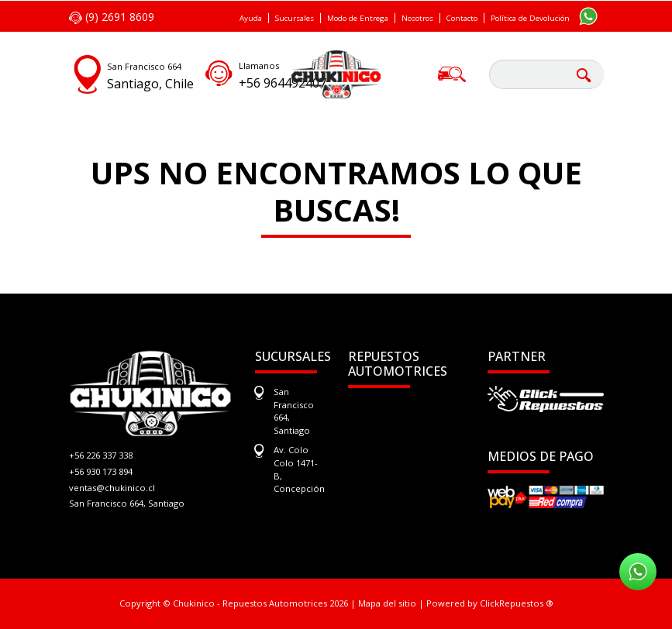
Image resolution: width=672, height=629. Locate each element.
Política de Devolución (530, 18)
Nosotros (417, 18)
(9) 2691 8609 (112, 17)
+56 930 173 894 (101, 471)
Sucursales (295, 18)
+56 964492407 (283, 83)
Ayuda (251, 18)
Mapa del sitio (387, 603)
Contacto (462, 18)
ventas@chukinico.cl (112, 488)
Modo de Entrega (358, 18)
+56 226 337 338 (101, 455)
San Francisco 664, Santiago (127, 503)
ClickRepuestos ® (517, 603)
